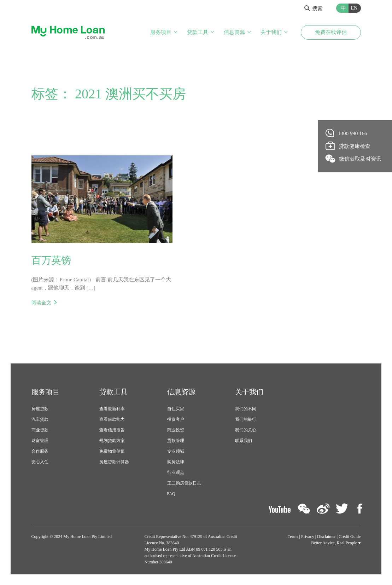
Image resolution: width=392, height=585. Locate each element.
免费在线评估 (331, 32)
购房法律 (176, 462)
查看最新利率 (112, 409)
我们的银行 (246, 419)
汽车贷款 (40, 419)
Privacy (308, 537)
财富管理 (40, 441)
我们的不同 (246, 409)
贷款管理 (176, 441)
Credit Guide (350, 537)
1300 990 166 (347, 133)
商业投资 (176, 430)
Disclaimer (326, 537)
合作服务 (40, 451)
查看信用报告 (112, 430)
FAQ (171, 494)
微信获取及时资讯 (354, 159)
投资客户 (176, 419)
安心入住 (40, 462)
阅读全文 (41, 303)
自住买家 (176, 409)
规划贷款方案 (112, 441)
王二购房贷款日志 (184, 483)
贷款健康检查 (348, 146)
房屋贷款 (40, 409)
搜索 (314, 8)
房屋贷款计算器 (114, 462)
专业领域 (176, 451)
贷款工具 (198, 32)
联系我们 (244, 441)
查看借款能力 (112, 419)
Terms (293, 537)
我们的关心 (246, 430)
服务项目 (161, 32)
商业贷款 (40, 430)
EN (354, 8)
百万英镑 (51, 260)
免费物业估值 (112, 451)
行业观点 (176, 472)
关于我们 (271, 32)
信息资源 (234, 32)
